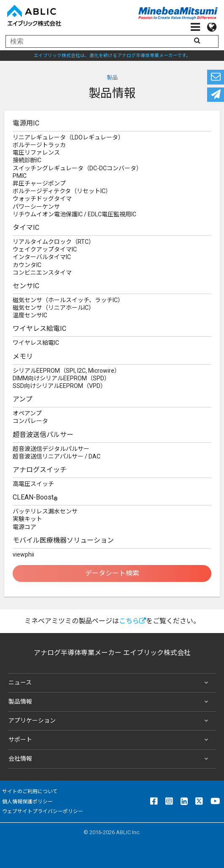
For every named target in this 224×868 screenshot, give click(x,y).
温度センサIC (30, 315)
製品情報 (110, 702)
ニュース (110, 683)
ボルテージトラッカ (39, 145)
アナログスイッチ (40, 470)
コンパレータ (30, 421)
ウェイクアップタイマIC (45, 249)
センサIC (26, 286)
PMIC (20, 176)
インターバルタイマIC (42, 257)
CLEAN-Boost (35, 498)
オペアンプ (27, 413)
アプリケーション (110, 721)
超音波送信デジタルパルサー (51, 449)
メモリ (23, 356)
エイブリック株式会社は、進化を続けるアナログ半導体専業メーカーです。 (112, 56)
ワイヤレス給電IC (39, 329)
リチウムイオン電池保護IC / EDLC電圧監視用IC (74, 214)
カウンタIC (27, 265)
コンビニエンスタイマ (42, 273)
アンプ (23, 399)
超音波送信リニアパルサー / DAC (57, 456)
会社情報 (110, 759)
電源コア (24, 527)
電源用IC (26, 123)
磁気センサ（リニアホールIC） (54, 308)
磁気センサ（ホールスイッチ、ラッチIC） (68, 300)
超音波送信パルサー (43, 435)
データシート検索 (112, 573)
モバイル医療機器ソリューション (63, 540)
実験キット (27, 519)
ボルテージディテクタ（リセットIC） (62, 191)
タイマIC (26, 228)
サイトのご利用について (30, 792)
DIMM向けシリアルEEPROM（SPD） (61, 378)
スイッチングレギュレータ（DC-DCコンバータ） (77, 168)
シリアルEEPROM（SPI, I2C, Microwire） (66, 371)
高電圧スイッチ (33, 484)
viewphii (23, 554)
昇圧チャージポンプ (39, 183)
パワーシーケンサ (36, 207)
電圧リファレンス (36, 153)
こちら (132, 621)
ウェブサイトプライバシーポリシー (43, 811)
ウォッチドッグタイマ (42, 199)
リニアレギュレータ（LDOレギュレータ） (68, 137)
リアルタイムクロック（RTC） (54, 242)
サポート (110, 740)
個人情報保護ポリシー (27, 802)
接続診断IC (27, 160)
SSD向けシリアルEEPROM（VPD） (59, 386)
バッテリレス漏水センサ (45, 511)
